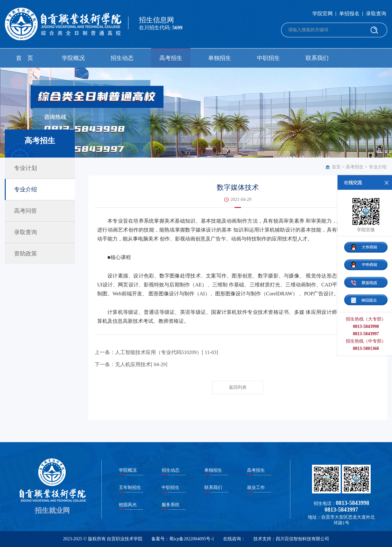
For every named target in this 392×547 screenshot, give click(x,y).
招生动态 (122, 58)
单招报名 (349, 14)
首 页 (25, 58)
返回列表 (238, 387)
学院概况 (73, 58)
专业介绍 (378, 167)
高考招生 (171, 58)
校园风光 (128, 505)
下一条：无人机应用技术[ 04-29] (131, 364)
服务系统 (171, 505)
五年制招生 (130, 488)
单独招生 (220, 58)
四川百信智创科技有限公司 (302, 539)
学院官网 (323, 14)
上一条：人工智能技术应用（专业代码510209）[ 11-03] (156, 352)
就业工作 (256, 488)
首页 (336, 167)
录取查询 (376, 14)
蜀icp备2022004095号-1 (192, 539)
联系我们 (317, 58)
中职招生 (268, 58)
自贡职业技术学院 (125, 539)
